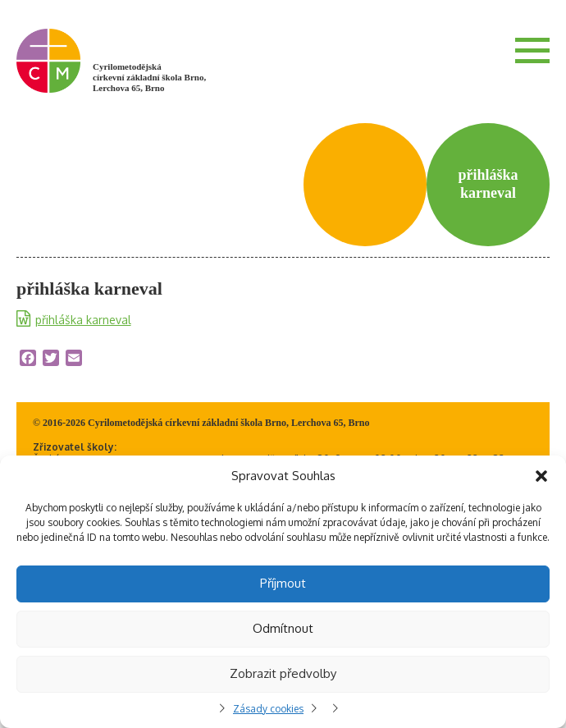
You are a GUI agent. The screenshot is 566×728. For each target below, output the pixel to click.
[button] (541, 476)
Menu (532, 50)
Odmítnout (283, 628)
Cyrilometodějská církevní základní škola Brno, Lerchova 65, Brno (149, 77)
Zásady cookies (268, 709)
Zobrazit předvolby (283, 673)
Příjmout (283, 583)
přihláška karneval (83, 320)
